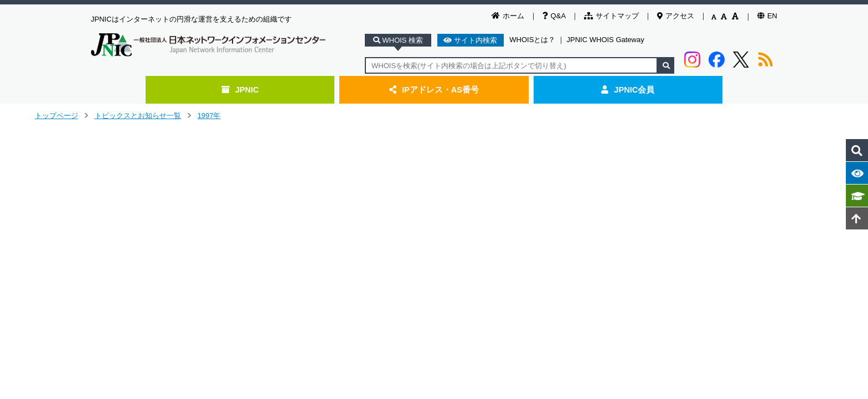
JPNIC (240, 90)
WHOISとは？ (532, 40)
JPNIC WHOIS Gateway (606, 40)
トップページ (56, 116)
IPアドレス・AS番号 (434, 90)
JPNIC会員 (628, 90)
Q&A (554, 16)
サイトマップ (611, 16)
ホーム (508, 16)
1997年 (209, 116)
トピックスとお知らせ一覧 (138, 116)
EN (767, 16)
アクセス (676, 16)
